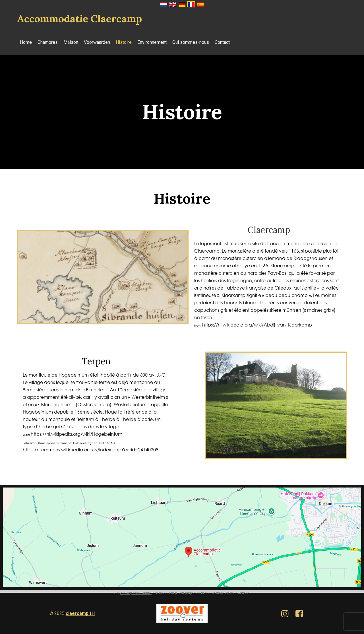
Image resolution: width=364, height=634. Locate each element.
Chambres (48, 42)
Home (26, 42)
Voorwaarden (97, 42)
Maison (71, 42)
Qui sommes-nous (191, 42)
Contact (222, 42)
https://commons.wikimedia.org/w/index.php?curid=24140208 (91, 450)
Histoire (124, 42)
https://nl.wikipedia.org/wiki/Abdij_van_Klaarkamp (257, 325)
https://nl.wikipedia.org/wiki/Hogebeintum (76, 434)
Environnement (152, 42)
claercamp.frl (80, 613)
